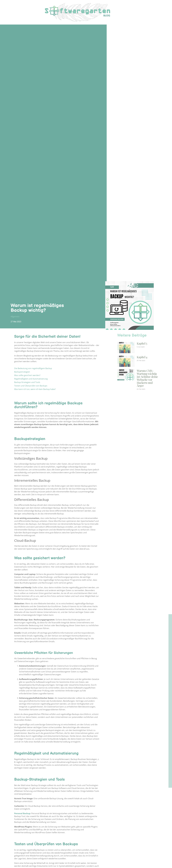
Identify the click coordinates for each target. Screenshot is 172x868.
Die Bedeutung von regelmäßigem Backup (33, 368)
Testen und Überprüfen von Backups (31, 386)
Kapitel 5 (142, 343)
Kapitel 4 (142, 357)
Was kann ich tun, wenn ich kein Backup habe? (35, 389)
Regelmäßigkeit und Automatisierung (31, 379)
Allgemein (15, 317)
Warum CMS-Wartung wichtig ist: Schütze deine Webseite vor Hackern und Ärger (147, 378)
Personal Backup (22, 813)
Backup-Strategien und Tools (27, 382)
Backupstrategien (22, 372)
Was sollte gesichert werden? (27, 375)
